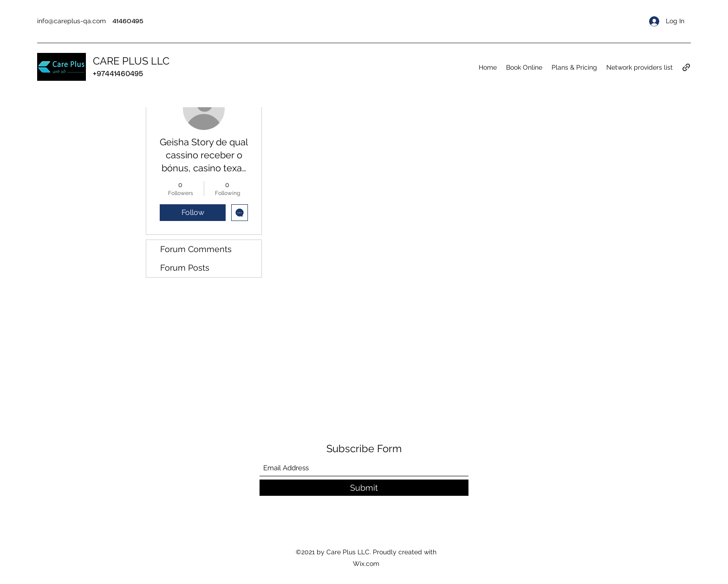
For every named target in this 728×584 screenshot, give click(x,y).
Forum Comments (196, 249)
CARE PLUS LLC (131, 61)
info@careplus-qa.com (71, 21)
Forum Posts (185, 268)
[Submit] (364, 488)
